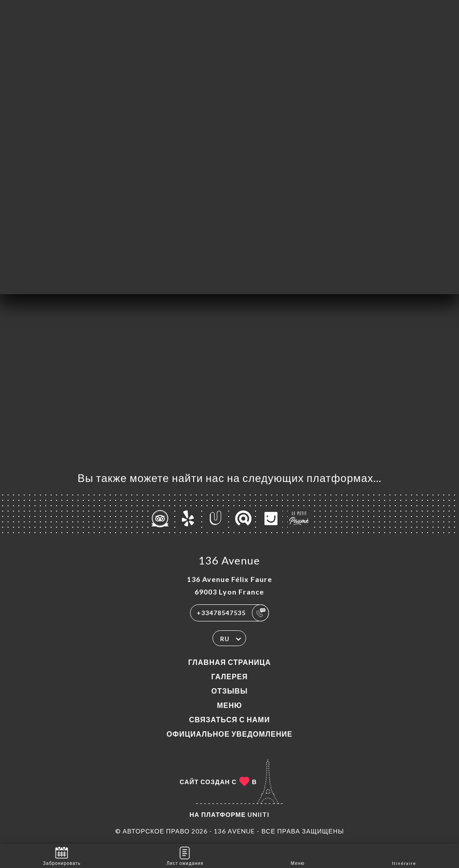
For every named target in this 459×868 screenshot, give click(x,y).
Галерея (229, 676)
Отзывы (229, 691)
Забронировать (62, 855)
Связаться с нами (229, 719)
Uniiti (258, 814)
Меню (229, 705)
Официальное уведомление (230, 734)
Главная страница (230, 662)
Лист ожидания (185, 855)
